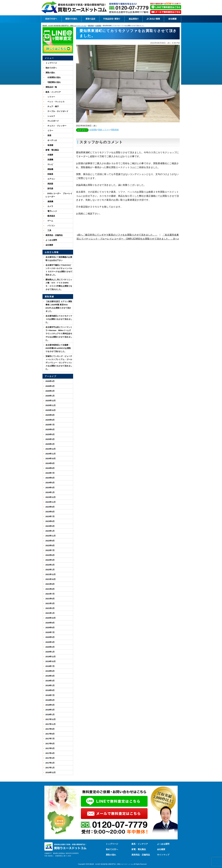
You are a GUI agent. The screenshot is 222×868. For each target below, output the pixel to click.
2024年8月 (50, 468)
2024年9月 (50, 463)
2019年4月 (50, 676)
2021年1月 (50, 613)
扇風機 (49, 201)
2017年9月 (50, 729)
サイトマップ (163, 855)
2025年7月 (50, 425)
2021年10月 (51, 579)
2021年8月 (50, 589)
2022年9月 (50, 541)
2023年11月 (51, 502)
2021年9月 (50, 584)
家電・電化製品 (52, 150)
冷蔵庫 (49, 155)
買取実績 (115, 130)
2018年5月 (50, 705)
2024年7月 (50, 473)
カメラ (49, 206)
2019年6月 (50, 671)
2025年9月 (50, 415)
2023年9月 (50, 507)
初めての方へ (51, 68)
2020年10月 (51, 618)
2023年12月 (51, 497)
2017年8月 (50, 734)
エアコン (50, 179)
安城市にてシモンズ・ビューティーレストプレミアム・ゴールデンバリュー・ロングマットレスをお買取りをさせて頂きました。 (59, 363)
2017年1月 (50, 768)
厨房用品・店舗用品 (54, 235)
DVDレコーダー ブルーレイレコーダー (59, 195)
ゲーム (49, 221)
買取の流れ (50, 73)
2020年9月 (50, 623)
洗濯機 (49, 160)
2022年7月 (50, 550)
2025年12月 (51, 401)
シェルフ (50, 116)
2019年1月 (50, 685)
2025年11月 (51, 405)
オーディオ (51, 140)
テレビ (49, 164)
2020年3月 (50, 642)
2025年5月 (50, 434)
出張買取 (93, 130)
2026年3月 (50, 386)
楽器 (48, 135)
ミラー (49, 131)
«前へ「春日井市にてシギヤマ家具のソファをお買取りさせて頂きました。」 (117, 235)
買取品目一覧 (51, 87)
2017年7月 (50, 739)
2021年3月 (50, 603)
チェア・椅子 (52, 106)
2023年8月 (50, 512)
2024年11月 (51, 454)
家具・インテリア (53, 92)
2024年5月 (50, 483)
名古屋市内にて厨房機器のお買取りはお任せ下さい (59, 259)
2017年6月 (50, 744)
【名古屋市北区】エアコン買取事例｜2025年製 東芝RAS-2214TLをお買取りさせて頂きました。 (59, 306)
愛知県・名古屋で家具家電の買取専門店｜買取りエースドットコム (111, 864)
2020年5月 (50, 637)
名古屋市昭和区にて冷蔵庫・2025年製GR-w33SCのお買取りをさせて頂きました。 (58, 348)
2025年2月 (50, 444)
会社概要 (49, 245)
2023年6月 (50, 521)
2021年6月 (50, 599)
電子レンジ (51, 211)
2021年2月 (50, 608)
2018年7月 (50, 695)
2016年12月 (51, 772)
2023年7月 (50, 516)
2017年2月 (50, 763)
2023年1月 (50, 531)
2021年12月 (51, 574)
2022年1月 (50, 570)
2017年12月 (51, 719)
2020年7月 (50, 632)
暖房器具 (50, 216)
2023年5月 (50, 526)
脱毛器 (49, 189)
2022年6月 (50, 555)
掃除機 (49, 169)
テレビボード (52, 121)
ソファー (50, 97)
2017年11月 (51, 724)
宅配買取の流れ (53, 82)
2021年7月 (50, 594)
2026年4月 (50, 381)
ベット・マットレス (55, 102)
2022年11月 (51, 536)
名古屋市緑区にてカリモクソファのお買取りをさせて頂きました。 (59, 319)
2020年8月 (50, 628)
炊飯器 (49, 174)
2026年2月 (50, 391)
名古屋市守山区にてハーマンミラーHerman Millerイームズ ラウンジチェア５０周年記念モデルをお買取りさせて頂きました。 (59, 334)
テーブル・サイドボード (57, 111)
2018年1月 (50, 715)
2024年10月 (51, 459)
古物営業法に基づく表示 (63, 856)
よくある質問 (51, 240)
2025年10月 (51, 410)
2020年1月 (50, 652)
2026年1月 (50, 396)
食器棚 (49, 145)
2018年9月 (50, 690)
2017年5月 (50, 748)
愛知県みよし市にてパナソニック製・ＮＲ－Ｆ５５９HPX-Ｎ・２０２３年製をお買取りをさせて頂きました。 (59, 284)
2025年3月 (50, 439)
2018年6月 (50, 700)
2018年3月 (50, 710)
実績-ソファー (104, 130)
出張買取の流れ (53, 77)
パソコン (50, 226)
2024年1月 (50, 492)
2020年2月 (50, 647)
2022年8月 (50, 546)
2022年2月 (50, 565)
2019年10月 (51, 661)
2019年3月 (50, 681)
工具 (48, 230)
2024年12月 (51, 449)
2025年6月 (50, 429)
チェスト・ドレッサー (56, 126)
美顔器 (49, 184)
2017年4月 (50, 753)
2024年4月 (50, 488)
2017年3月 (50, 758)
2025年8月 (50, 420)
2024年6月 (50, 478)
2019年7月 (50, 666)
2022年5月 (50, 560)
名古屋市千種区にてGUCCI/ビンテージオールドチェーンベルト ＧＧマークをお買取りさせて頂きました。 (59, 270)
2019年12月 (51, 657)
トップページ (51, 63)
